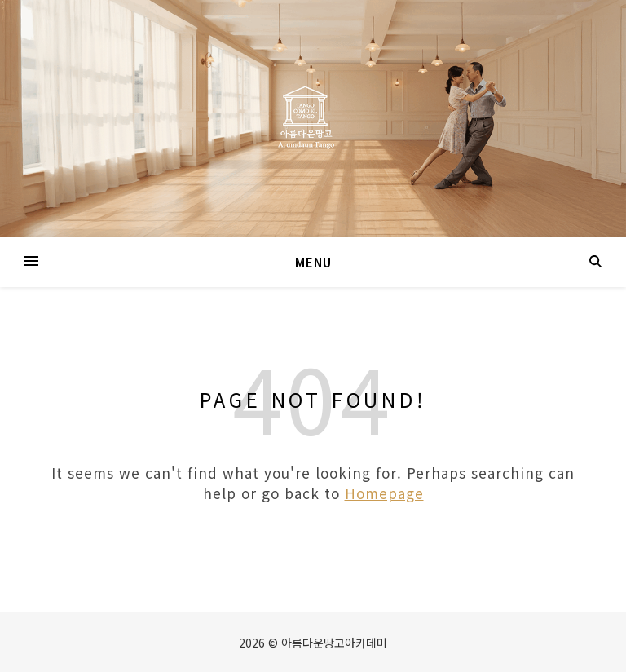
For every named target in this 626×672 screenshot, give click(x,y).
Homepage (384, 493)
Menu (313, 262)
